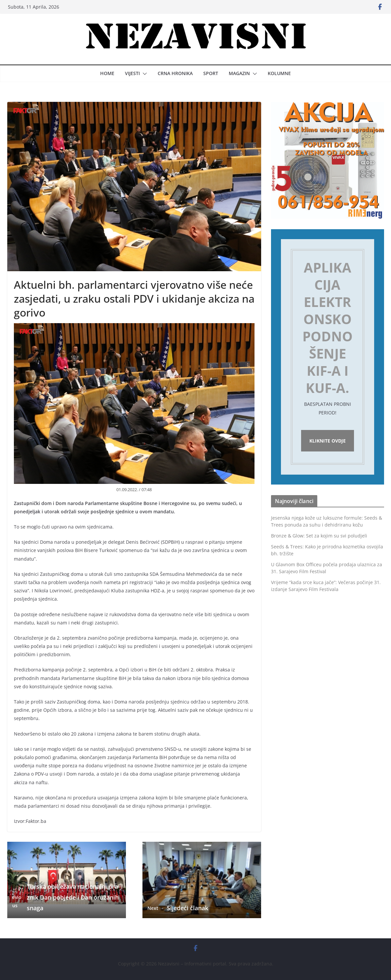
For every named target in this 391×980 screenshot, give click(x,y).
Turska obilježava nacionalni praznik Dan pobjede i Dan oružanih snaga (65, 897)
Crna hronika (175, 73)
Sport (211, 73)
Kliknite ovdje (328, 441)
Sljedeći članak (178, 908)
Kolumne (279, 73)
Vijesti (132, 73)
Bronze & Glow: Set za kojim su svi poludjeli (319, 536)
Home (107, 73)
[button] (143, 74)
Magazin (239, 73)
